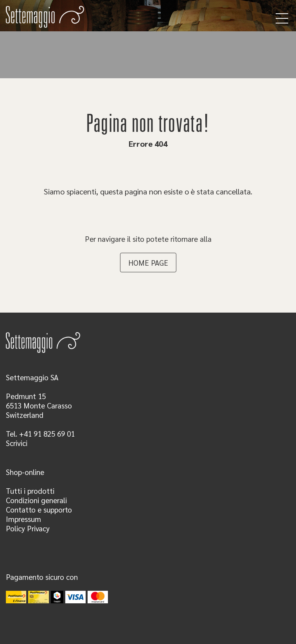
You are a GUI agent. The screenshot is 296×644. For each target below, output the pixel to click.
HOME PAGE (148, 263)
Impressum (23, 519)
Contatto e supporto (39, 509)
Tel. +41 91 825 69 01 (40, 434)
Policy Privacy (28, 528)
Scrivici (17, 443)
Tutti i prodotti (30, 491)
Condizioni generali (36, 500)
